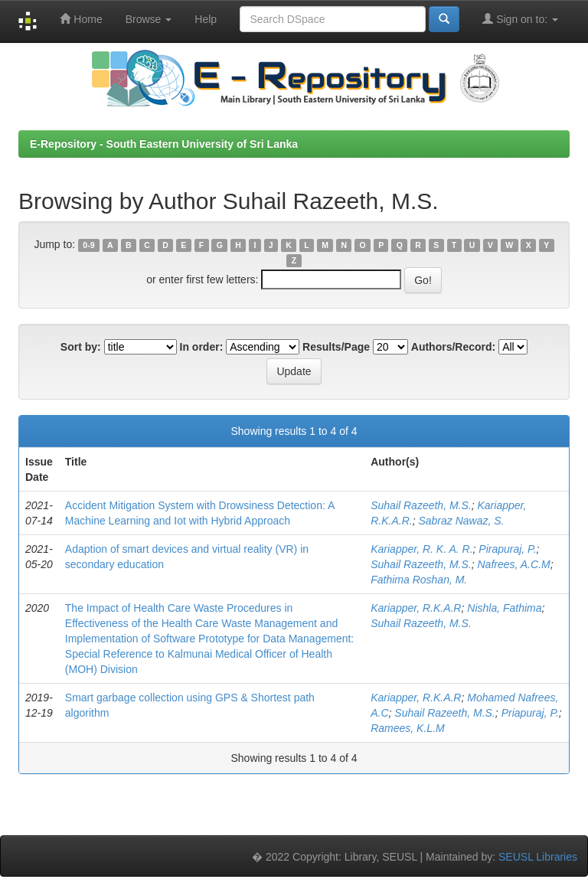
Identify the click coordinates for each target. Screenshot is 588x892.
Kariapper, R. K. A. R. (421, 549)
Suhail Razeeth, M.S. (421, 505)
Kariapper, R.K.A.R (416, 608)
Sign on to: (520, 19)
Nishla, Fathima (504, 608)
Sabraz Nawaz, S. (461, 521)
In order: (202, 347)
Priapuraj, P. (530, 713)
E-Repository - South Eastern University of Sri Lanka (164, 144)
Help (206, 19)
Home (81, 19)
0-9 (88, 245)
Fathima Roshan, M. (419, 580)
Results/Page (336, 347)
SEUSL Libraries (538, 857)
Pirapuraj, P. (507, 549)
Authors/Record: (453, 347)
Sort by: (81, 347)
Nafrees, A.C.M (514, 564)
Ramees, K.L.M (407, 728)
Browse (149, 19)
